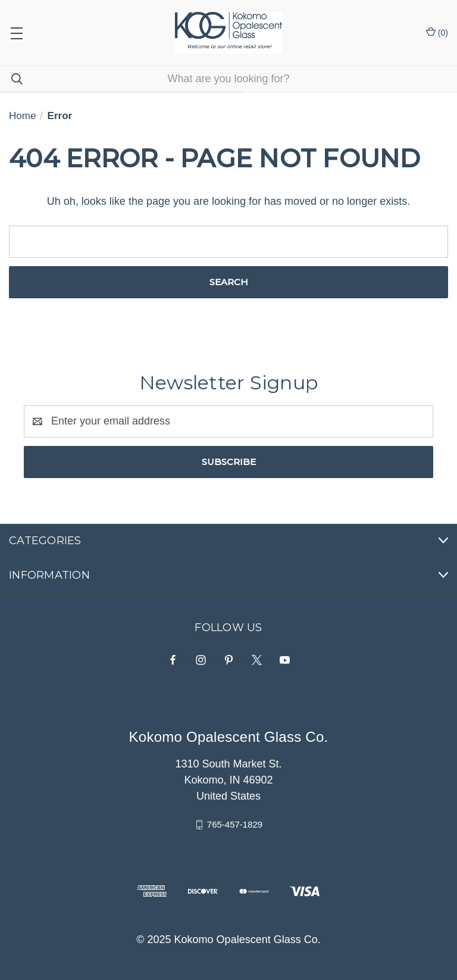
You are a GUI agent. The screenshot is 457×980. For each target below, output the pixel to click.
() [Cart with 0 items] (437, 32)
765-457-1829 (235, 824)
